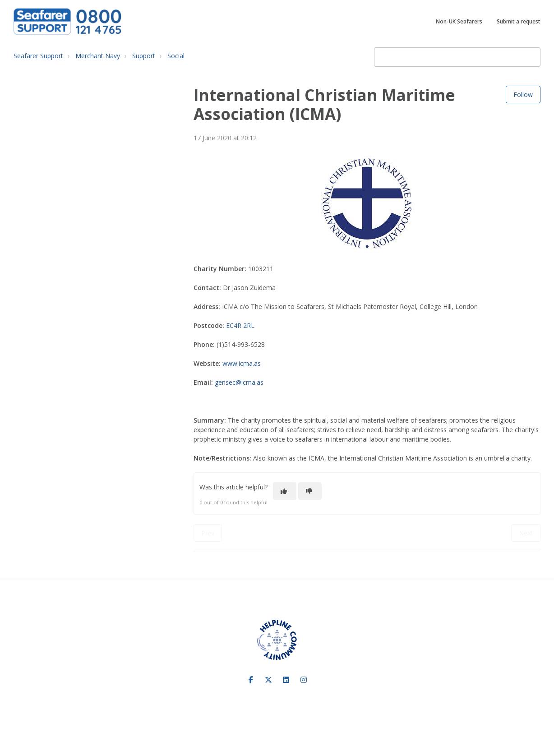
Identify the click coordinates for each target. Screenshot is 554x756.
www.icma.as (242, 363)
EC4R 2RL (240, 325)
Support (144, 56)
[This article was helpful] (285, 491)
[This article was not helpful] (310, 491)
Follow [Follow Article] (523, 94)
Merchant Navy (98, 56)
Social (176, 56)
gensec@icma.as (239, 382)
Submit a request (519, 21)
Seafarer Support (38, 56)
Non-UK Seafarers (459, 21)
